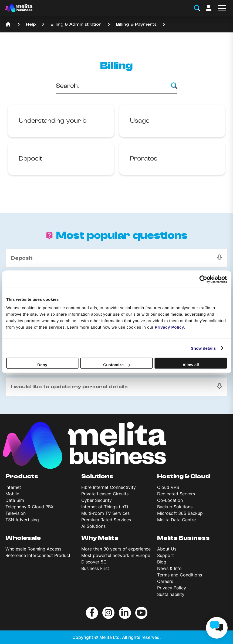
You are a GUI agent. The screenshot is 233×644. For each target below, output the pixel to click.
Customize (117, 365)
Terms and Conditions (180, 575)
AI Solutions (93, 526)
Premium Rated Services (106, 520)
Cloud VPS (168, 487)
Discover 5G (94, 562)
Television (16, 513)
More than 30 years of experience (116, 549)
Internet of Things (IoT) (105, 507)
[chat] (217, 628)
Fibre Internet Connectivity (109, 487)
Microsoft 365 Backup (180, 513)
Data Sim (15, 500)
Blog (162, 562)
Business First (95, 568)
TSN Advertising (22, 520)
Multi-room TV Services (105, 513)
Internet (13, 487)
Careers (165, 581)
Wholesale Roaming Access (33, 549)
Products (22, 476)
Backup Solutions (175, 507)
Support (166, 555)
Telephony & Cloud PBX (29, 507)
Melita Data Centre (176, 520)
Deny (42, 365)
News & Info (169, 568)
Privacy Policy (172, 588)
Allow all (191, 365)
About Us (167, 549)
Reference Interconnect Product (38, 555)
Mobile (12, 494)
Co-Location (170, 500)
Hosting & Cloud (184, 476)
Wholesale (23, 538)
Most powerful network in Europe (116, 555)
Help (31, 24)
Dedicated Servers (176, 494)
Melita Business (183, 538)
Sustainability (171, 594)
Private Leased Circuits (105, 494)
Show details (203, 348)
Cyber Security (97, 500)
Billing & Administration (76, 24)
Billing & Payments (136, 24)
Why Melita (100, 538)
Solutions (97, 476)
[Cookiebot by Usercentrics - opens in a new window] (203, 279)
